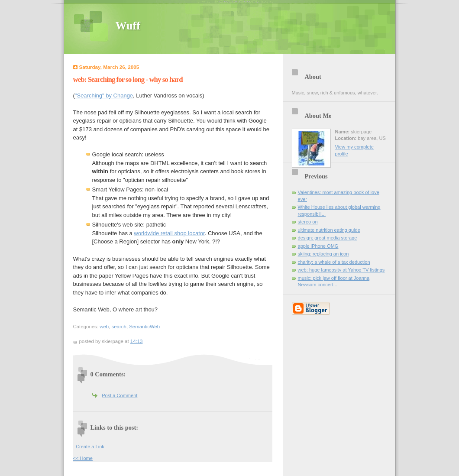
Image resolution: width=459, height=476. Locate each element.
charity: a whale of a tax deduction (334, 262)
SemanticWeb (144, 327)
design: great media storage (328, 238)
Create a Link (90, 447)
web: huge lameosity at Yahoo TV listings (341, 270)
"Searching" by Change (104, 96)
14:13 (137, 341)
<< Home (83, 458)
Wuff (128, 26)
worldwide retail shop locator (169, 233)
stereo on (308, 222)
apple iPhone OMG (318, 246)
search (119, 327)
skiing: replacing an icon (323, 254)
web (104, 327)
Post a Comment (120, 395)
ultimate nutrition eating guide (329, 230)
